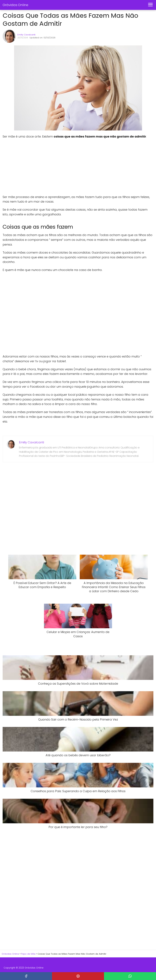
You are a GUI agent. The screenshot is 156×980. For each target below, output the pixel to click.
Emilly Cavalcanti (26, 35)
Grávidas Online (15, 5)
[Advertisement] (52, 167)
